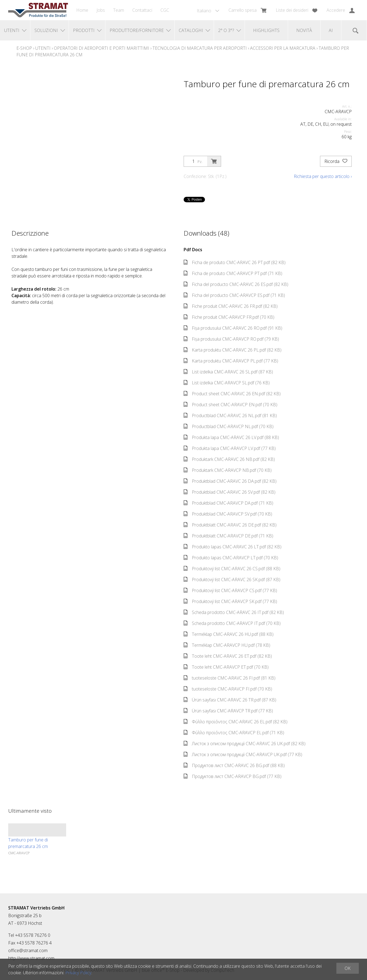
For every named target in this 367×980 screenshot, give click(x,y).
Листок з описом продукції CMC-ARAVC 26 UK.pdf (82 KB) (245, 744)
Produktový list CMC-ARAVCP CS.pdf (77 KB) (230, 590)
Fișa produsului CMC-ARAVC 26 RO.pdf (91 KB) (233, 328)
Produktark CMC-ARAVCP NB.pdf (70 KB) (228, 470)
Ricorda (336, 161)
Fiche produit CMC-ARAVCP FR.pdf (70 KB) (229, 317)
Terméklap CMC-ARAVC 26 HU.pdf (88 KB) (229, 634)
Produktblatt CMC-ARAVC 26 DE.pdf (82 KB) (230, 525)
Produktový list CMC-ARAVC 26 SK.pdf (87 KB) (232, 580)
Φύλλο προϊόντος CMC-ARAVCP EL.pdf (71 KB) (234, 733)
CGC (165, 10)
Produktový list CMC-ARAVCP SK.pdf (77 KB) (230, 601)
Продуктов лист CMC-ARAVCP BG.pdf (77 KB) (233, 776)
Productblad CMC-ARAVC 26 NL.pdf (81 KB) (230, 416)
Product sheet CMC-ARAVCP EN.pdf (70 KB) (231, 405)
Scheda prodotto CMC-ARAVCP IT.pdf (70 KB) (232, 623)
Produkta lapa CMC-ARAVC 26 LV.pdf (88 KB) (231, 437)
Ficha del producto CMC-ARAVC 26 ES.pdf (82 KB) (236, 284)
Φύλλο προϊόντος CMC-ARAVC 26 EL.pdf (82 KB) (236, 722)
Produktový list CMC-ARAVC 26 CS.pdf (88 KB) (232, 569)
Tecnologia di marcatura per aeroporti (200, 48)
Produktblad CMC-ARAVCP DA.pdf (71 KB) (228, 503)
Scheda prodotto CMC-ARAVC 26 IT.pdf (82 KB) (234, 612)
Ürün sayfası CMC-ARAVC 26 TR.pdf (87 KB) (230, 700)
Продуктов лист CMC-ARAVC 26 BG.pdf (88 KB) (234, 765)
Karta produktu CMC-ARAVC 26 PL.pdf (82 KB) (233, 350)
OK (348, 968)
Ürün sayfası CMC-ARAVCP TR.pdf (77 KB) (228, 711)
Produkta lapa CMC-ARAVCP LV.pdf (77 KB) (230, 448)
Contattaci (142, 10)
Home (82, 10)
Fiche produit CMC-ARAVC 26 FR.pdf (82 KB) (231, 306)
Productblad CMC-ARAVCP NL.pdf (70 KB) (229, 426)
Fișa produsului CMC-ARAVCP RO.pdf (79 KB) (231, 339)
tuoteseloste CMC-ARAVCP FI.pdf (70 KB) (228, 689)
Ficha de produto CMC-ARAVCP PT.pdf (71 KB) (233, 273)
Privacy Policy (78, 973)
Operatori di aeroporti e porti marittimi (102, 48)
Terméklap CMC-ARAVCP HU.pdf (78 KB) (227, 645)
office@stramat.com (28, 950)
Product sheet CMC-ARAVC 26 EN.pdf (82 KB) (232, 394)
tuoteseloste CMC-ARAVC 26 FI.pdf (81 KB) (230, 678)
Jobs (101, 10)
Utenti (43, 48)
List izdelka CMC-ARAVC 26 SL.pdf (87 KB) (228, 372)
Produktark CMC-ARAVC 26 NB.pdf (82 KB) (229, 459)
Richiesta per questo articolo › (323, 176)
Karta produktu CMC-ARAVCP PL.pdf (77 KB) (231, 361)
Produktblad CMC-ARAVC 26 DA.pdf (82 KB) (230, 481)
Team (119, 10)
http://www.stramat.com (31, 958)
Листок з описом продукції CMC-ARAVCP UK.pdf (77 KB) (243, 754)
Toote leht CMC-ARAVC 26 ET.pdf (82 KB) (228, 656)
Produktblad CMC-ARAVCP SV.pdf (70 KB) (228, 514)
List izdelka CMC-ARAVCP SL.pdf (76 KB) (227, 383)
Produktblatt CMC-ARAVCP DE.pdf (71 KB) (228, 536)
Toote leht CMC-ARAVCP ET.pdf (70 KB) (226, 667)
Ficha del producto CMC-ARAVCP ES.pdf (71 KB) (234, 295)
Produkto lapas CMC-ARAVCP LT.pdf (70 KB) (231, 558)
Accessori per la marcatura (283, 48)
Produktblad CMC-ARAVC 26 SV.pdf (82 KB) (230, 492)
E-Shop (24, 48)
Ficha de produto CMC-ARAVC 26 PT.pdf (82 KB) (235, 262)
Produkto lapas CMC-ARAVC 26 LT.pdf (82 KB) (233, 547)
